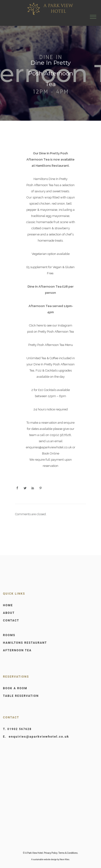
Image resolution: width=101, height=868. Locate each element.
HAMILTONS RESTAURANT (25, 643)
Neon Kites (65, 859)
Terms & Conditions (68, 853)
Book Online (51, 453)
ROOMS (9, 635)
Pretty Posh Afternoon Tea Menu (51, 345)
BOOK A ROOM (15, 688)
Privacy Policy (51, 853)
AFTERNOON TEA (17, 650)
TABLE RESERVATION (21, 696)
